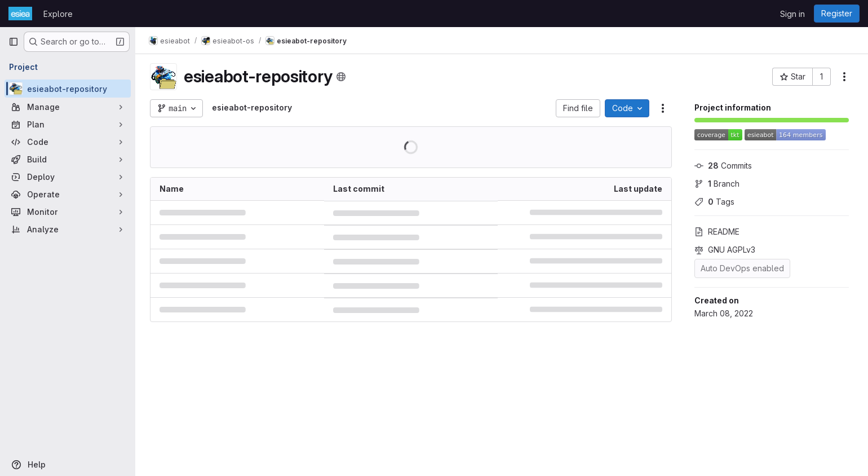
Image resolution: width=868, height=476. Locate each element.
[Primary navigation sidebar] (14, 42)
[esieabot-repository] (68, 89)
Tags (714, 202)
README (717, 232)
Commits (723, 166)
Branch (717, 184)
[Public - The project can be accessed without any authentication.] (341, 77)
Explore (58, 14)
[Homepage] (20, 14)
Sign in (792, 14)
